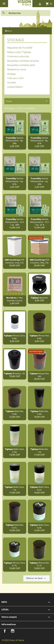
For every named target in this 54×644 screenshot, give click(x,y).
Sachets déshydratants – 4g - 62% (15, 181)
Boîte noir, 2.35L (39, 413)
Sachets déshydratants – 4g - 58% (39, 181)
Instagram (13, 631)
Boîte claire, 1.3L (15, 488)
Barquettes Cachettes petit (21, 65)
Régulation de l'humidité (20, 47)
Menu (8, 31)
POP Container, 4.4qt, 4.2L (15, 261)
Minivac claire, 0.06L (15, 337)
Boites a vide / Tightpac (19, 52)
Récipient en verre (17, 69)
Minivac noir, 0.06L (39, 337)
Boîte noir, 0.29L (15, 413)
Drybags (11, 74)
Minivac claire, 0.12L (15, 564)
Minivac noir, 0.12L (39, 564)
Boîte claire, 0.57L (39, 488)
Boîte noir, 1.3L (39, 450)
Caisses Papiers (15, 87)
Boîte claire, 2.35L (15, 450)
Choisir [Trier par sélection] (27, 101)
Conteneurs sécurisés (18, 56)
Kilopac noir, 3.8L (39, 375)
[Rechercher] (26, 13)
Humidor (12, 82)
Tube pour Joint (15, 78)
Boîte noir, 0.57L (15, 526)
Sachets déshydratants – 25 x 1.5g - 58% (15, 222)
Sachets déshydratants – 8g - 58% (15, 141)
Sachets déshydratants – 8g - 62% (39, 141)
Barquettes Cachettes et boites (23, 61)
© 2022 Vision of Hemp (13, 640)
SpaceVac (39, 298)
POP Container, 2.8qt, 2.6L (39, 261)
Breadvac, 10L (15, 373)
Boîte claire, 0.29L (39, 526)
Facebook (5, 631)
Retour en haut (37, 578)
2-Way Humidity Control (15, 299)
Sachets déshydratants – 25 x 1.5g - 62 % (39, 222)
